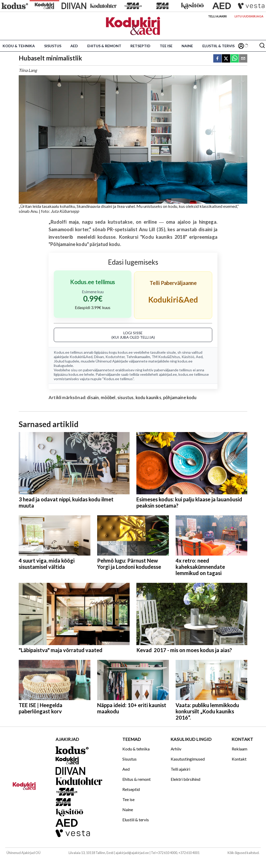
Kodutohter (115, 357)
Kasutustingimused (188, 759)
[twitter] (226, 59)
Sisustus (53, 46)
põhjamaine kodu (180, 397)
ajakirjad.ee (168, 374)
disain (93, 397)
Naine (187, 46)
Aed (74, 46)
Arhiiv (176, 749)
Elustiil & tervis (218, 46)
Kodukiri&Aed (81, 357)
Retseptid (140, 46)
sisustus (125, 397)
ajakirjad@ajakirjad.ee (132, 853)
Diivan (99, 357)
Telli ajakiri (217, 16)
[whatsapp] (235, 59)
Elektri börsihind (185, 779)
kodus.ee (125, 352)
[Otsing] (262, 46)
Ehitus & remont (104, 46)
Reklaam (240, 749)
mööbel (108, 397)
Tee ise (166, 46)
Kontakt (239, 759)
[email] (243, 59)
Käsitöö (188, 357)
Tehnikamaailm (138, 357)
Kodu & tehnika (19, 46)
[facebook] (217, 59)
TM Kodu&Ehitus (166, 357)
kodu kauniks (148, 397)
